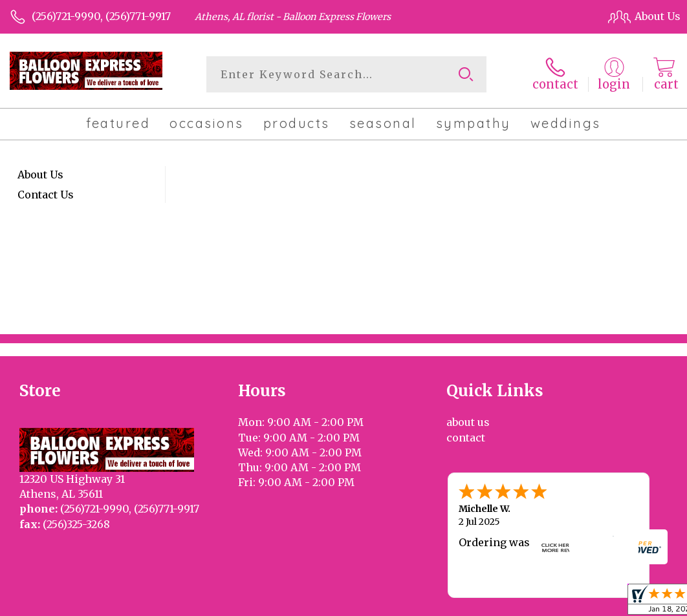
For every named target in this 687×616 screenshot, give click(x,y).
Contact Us (46, 195)
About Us (40, 175)
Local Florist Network (548, 603)
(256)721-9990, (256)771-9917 (101, 16)
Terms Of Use (371, 603)
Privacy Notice (451, 603)
